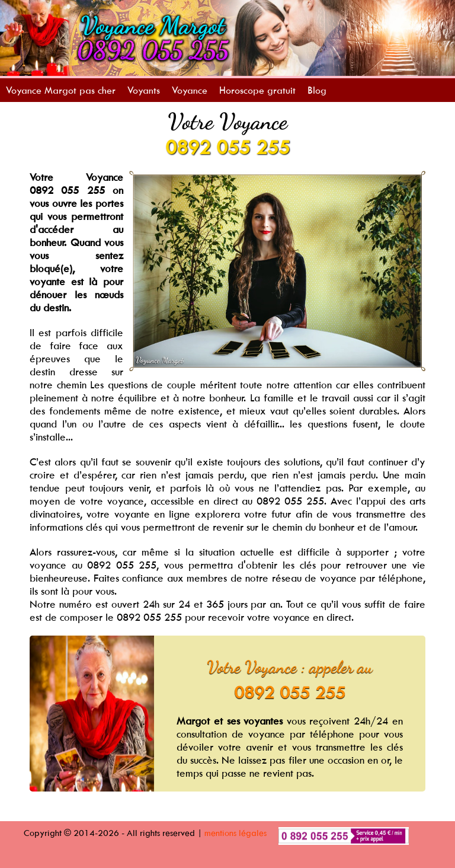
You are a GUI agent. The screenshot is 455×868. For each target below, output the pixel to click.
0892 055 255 (227, 147)
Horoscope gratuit (257, 90)
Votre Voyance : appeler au (290, 667)
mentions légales (235, 833)
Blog (317, 90)
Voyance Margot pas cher (61, 90)
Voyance (190, 90)
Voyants (144, 90)
